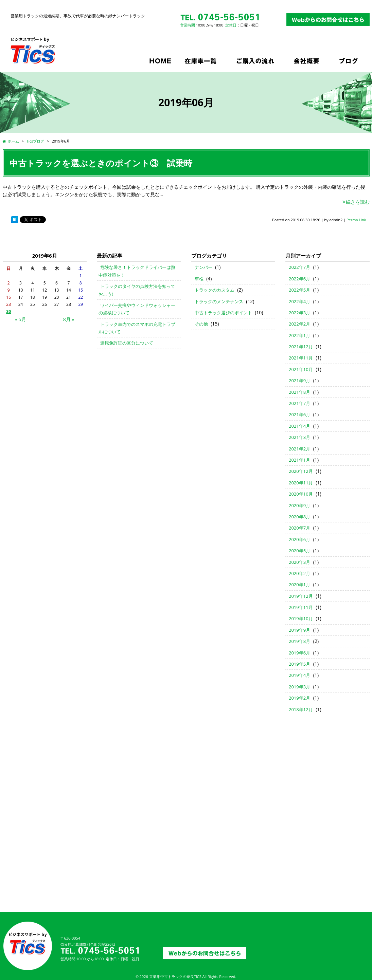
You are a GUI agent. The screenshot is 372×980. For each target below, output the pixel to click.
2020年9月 (299, 505)
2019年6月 (299, 653)
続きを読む (356, 202)
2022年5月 (299, 290)
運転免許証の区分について (127, 343)
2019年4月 (299, 675)
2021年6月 (299, 414)
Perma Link (356, 220)
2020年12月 (301, 471)
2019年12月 (301, 596)
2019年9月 (299, 630)
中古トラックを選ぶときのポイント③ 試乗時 (101, 163)
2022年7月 (299, 267)
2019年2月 (299, 698)
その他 (201, 324)
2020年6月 (299, 539)
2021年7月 (299, 403)
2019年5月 (299, 664)
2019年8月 (299, 641)
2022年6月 (299, 279)
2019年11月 (301, 607)
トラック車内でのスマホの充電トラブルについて (137, 328)
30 (8, 311)
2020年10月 (301, 494)
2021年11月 (301, 358)
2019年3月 (299, 687)
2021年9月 (299, 381)
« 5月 (21, 319)
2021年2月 (299, 449)
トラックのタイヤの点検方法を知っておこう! (137, 290)
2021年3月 (299, 437)
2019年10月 (301, 618)
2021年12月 (301, 347)
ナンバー (203, 267)
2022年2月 (299, 324)
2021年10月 (301, 369)
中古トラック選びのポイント (223, 313)
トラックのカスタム (215, 290)
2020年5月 (299, 551)
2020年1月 (299, 585)
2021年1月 (299, 460)
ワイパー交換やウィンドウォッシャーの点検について (137, 309)
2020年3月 (299, 562)
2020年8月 (299, 517)
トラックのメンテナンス (219, 301)
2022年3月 (299, 313)
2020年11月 (301, 483)
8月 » (69, 319)
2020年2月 (299, 573)
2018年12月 (301, 709)
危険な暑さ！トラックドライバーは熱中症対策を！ (137, 271)
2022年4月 (299, 301)
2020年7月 (299, 528)
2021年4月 (299, 426)
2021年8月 (299, 392)
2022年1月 (299, 335)
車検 (199, 279)
